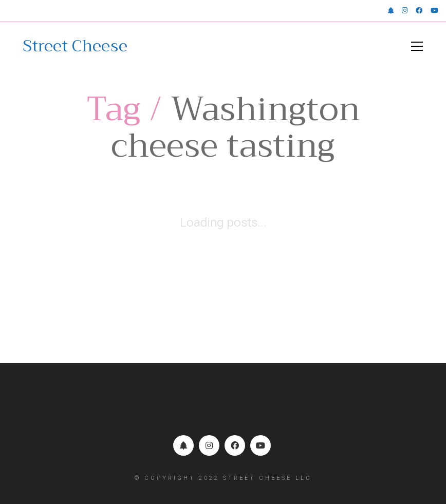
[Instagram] (209, 445)
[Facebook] (235, 445)
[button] (417, 46)
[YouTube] (261, 445)
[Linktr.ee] (183, 445)
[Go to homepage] (75, 46)
